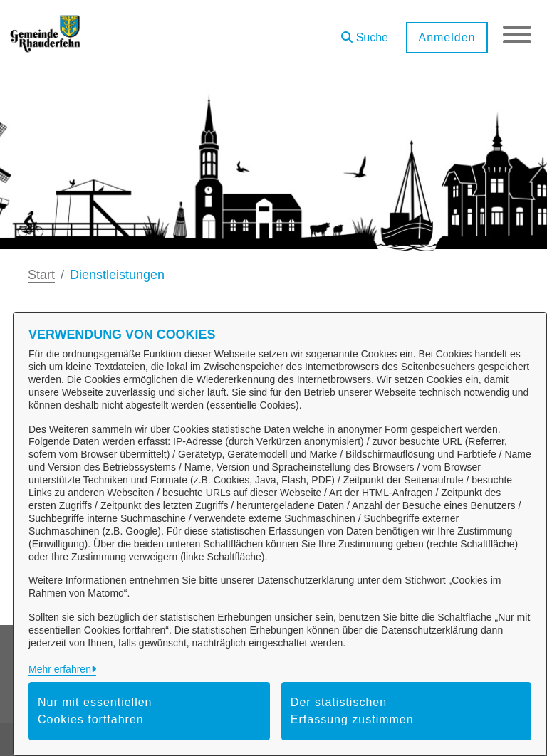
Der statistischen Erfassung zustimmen (352, 711)
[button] (365, 32)
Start (41, 275)
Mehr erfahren (60, 669)
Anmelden (447, 37)
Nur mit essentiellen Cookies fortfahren (95, 711)
